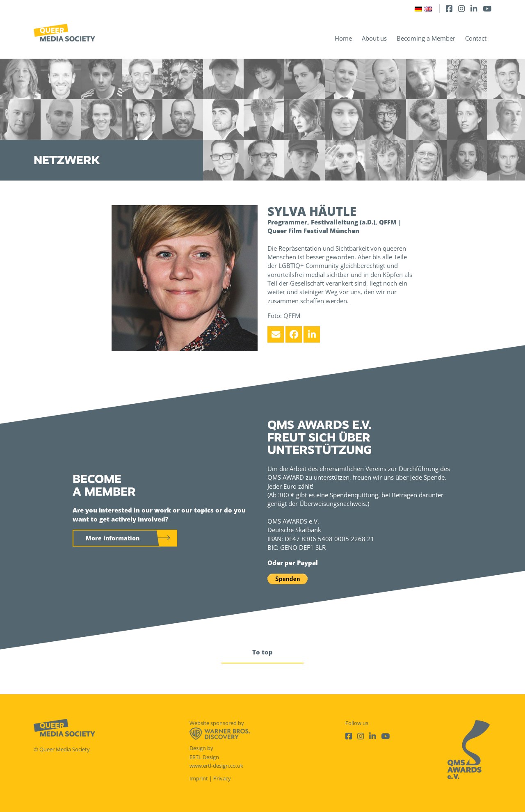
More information (113, 538)
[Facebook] (449, 8)
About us (374, 38)
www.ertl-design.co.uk (216, 766)
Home (343, 38)
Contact (476, 38)
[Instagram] (461, 8)
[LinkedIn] (474, 8)
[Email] (276, 334)
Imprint (199, 778)
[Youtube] (487, 8)
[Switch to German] (418, 8)
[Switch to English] (428, 8)
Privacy (222, 778)
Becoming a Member (426, 38)
